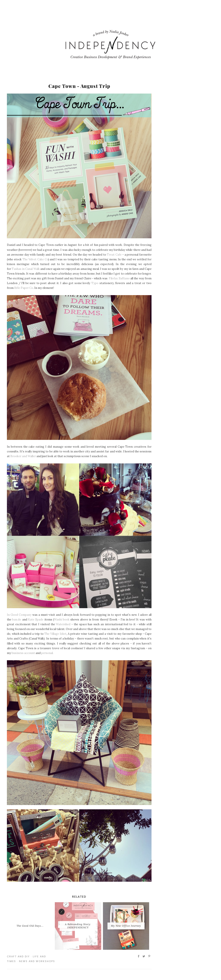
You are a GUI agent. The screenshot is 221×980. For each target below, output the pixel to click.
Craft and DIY (18, 956)
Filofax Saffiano (119, 278)
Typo (95, 283)
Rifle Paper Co (24, 288)
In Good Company (19, 615)
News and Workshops (37, 961)
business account (23, 653)
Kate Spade (36, 620)
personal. (47, 653)
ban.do (17, 620)
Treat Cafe (114, 255)
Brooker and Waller (23, 456)
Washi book (62, 620)
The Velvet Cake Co (35, 259)
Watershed (63, 624)
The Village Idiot (55, 634)
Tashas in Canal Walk (26, 269)
